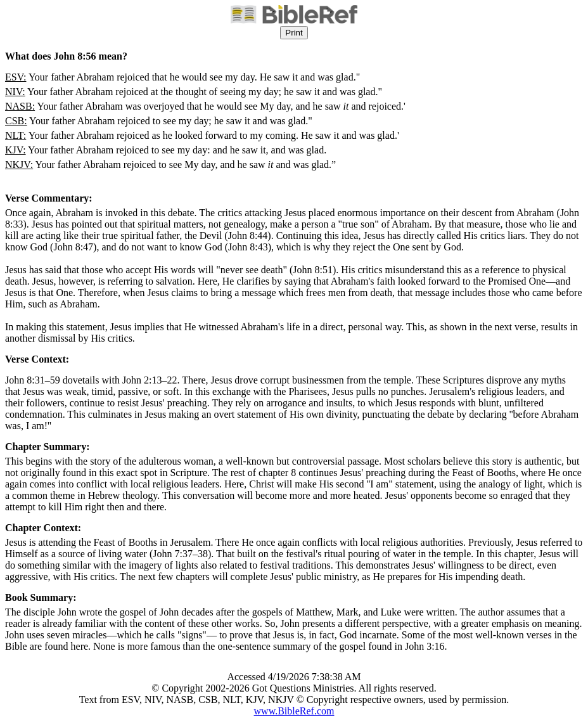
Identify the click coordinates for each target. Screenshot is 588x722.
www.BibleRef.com (294, 711)
